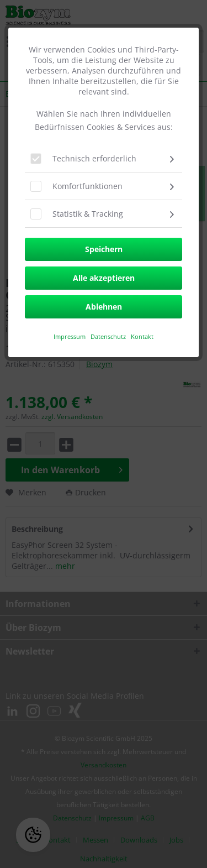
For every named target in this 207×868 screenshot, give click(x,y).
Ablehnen (104, 307)
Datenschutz (109, 336)
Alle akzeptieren (104, 278)
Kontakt (142, 336)
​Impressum (70, 336)
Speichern (104, 249)
